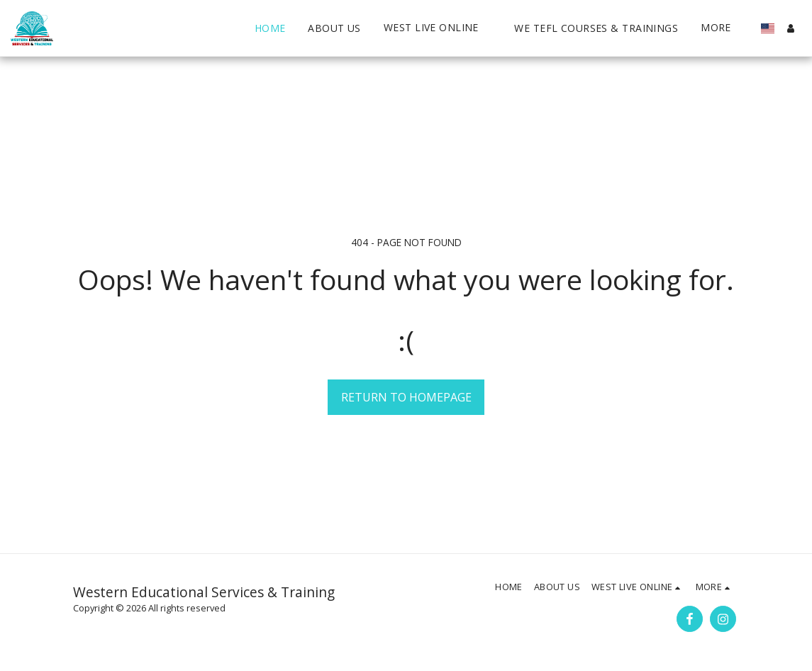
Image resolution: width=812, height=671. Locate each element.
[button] (272, 28)
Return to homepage (406, 397)
